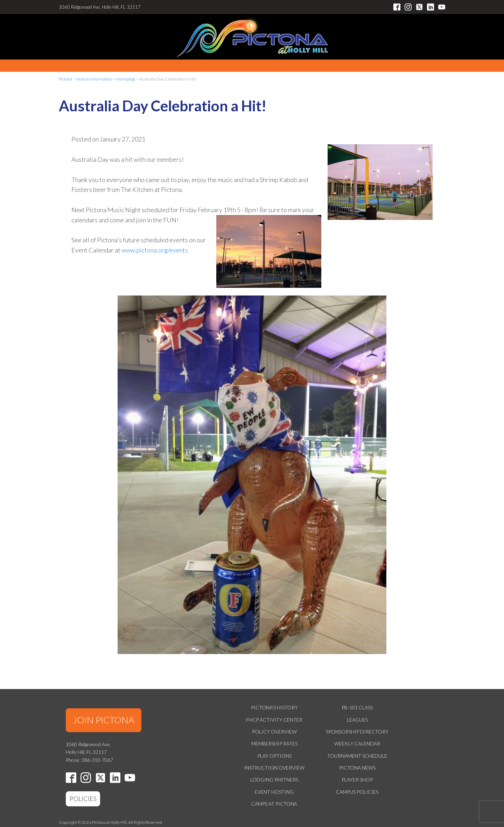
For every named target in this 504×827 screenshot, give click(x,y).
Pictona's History (274, 707)
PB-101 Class (357, 707)
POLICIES (83, 799)
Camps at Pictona (274, 804)
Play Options (274, 756)
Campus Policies (357, 792)
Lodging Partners (274, 780)
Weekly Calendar (357, 743)
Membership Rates (274, 743)
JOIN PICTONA (104, 720)
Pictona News (357, 768)
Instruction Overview (274, 768)
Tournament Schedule (357, 756)
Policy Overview (274, 732)
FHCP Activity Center (274, 720)
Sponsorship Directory (357, 732)
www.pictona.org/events (155, 250)
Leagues (357, 720)
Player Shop (357, 780)
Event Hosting (274, 792)
